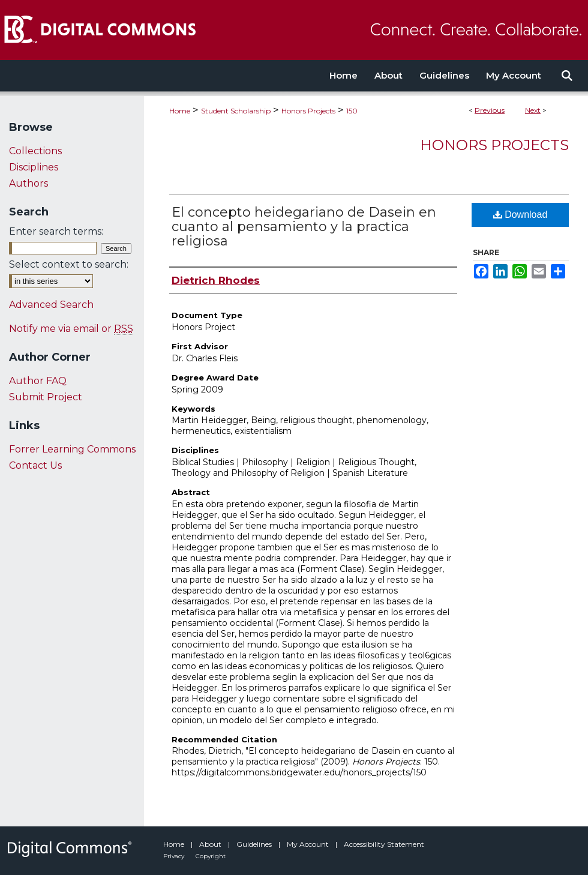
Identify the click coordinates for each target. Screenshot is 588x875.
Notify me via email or (71, 329)
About (211, 844)
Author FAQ (38, 381)
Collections (35, 151)
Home (180, 111)
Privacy (175, 856)
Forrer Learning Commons (72, 449)
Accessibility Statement (384, 844)
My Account (309, 844)
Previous (490, 110)
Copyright (211, 856)
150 (352, 111)
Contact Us (35, 465)
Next (533, 110)
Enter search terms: (56, 231)
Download (520, 215)
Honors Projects (308, 111)
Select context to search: (69, 264)
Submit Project (46, 397)
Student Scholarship (236, 111)
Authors (28, 183)
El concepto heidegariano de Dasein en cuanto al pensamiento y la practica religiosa (304, 227)
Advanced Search (51, 305)
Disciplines (34, 167)
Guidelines (255, 844)
